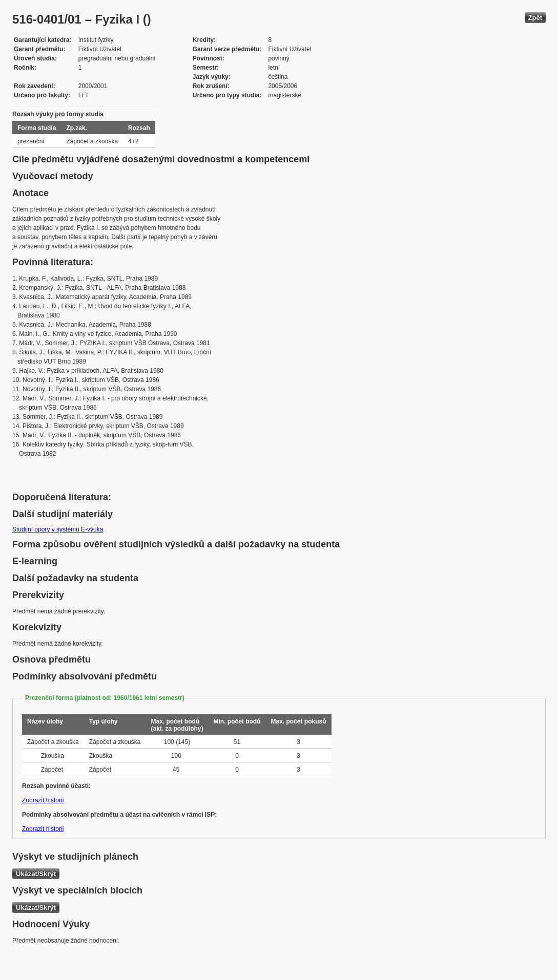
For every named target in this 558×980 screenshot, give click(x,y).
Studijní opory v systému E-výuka (58, 529)
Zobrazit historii (43, 800)
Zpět (535, 18)
